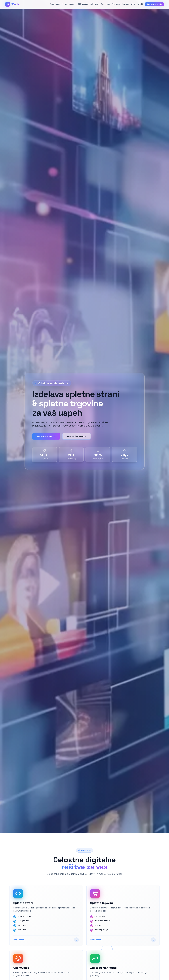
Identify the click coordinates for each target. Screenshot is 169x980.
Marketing (116, 4)
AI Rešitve (94, 4)
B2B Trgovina (83, 4)
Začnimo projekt (46, 436)
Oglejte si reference (77, 436)
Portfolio (125, 4)
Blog (133, 4)
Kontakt (140, 4)
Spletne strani (55, 4)
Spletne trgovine (69, 4)
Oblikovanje (105, 4)
